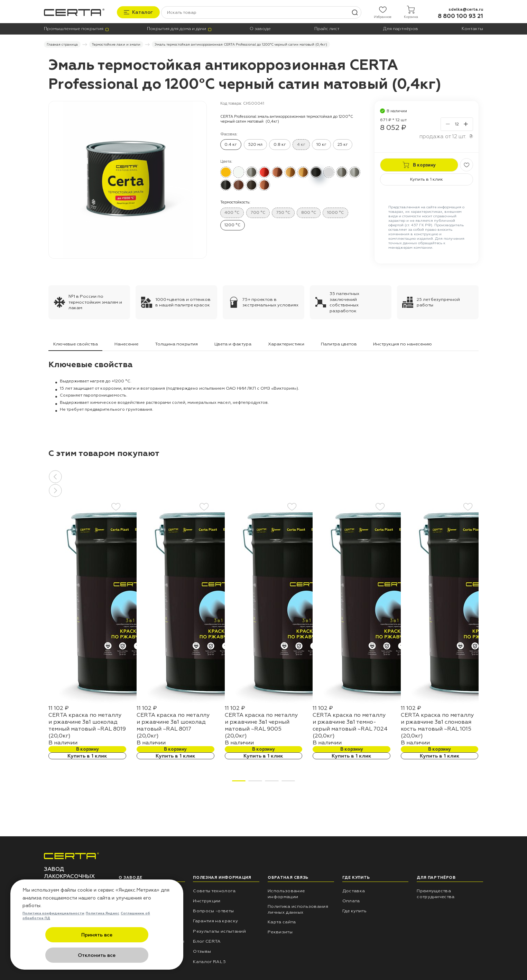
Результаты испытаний (219, 930)
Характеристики (286, 343)
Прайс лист (327, 28)
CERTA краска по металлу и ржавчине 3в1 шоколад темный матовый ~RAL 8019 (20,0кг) (87, 724)
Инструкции (207, 900)
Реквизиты (280, 931)
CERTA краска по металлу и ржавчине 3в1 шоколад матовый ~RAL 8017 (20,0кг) (173, 724)
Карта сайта (282, 921)
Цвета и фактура (233, 343)
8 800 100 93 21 (460, 15)
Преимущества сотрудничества (436, 893)
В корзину (87, 748)
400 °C (232, 212)
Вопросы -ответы (213, 910)
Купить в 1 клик (427, 178)
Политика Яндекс (103, 935)
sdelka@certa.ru (466, 8)
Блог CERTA (207, 940)
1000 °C (335, 212)
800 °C (309, 212)
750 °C (283, 212)
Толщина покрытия (176, 343)
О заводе (260, 28)
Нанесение (126, 343)
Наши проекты (135, 900)
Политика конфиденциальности (53, 935)
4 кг (301, 144)
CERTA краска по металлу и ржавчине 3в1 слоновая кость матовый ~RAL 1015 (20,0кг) (437, 724)
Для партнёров (401, 28)
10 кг (321, 144)
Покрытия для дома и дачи (177, 28)
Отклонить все (131, 956)
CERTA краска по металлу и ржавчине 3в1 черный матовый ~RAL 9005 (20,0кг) (261, 724)
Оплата (351, 900)
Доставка (354, 890)
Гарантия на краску (215, 920)
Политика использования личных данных (298, 908)
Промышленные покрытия (74, 28)
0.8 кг (280, 144)
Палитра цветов (339, 343)
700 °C (258, 212)
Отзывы (202, 951)
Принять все (63, 956)
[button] (263, 476)
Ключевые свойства (76, 343)
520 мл (255, 144)
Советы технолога (214, 890)
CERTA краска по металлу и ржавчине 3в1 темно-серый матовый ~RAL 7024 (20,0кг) (350, 724)
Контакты (472, 28)
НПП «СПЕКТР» (136, 890)
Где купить (354, 910)
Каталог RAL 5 (209, 961)
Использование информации (286, 893)
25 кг (343, 144)
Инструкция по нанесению (403, 343)
